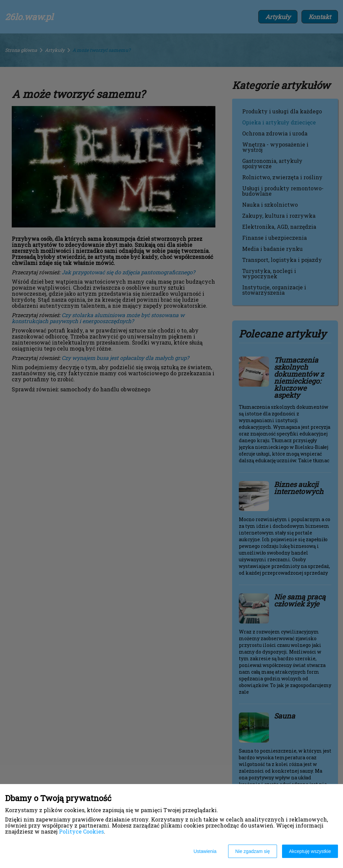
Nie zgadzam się (253, 851)
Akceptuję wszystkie (310, 851)
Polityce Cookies (81, 831)
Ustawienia (205, 851)
